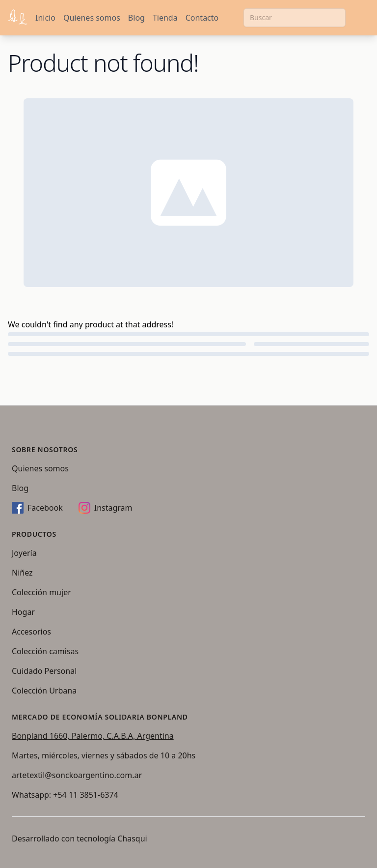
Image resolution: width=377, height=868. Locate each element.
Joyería (24, 553)
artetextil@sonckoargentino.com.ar (77, 775)
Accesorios (31, 632)
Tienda (165, 18)
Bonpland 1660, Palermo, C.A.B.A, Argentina (93, 736)
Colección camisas (45, 651)
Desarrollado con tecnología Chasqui (80, 839)
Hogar (23, 612)
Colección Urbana (44, 691)
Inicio (45, 18)
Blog (136, 18)
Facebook (37, 508)
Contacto (202, 18)
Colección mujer (41, 592)
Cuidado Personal (44, 671)
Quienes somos (92, 18)
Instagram (106, 508)
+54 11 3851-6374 (85, 795)
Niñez (22, 573)
